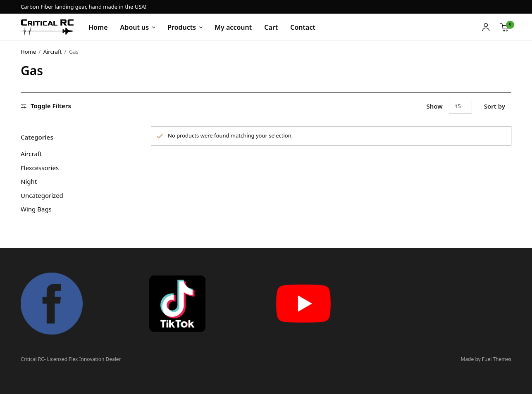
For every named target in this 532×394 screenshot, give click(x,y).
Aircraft (53, 52)
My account (233, 27)
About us (135, 27)
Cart (271, 27)
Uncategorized (42, 195)
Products (182, 27)
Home (98, 27)
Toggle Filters (46, 106)
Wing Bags (36, 209)
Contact (303, 27)
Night (29, 181)
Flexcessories (40, 168)
